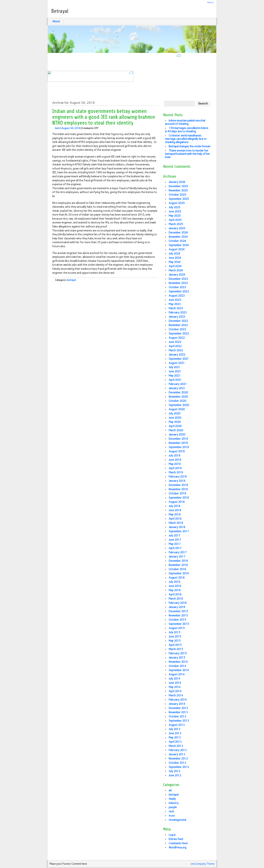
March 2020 (176, 430)
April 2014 (175, 691)
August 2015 (177, 628)
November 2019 (178, 443)
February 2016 (178, 603)
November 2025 (178, 190)
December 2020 (178, 392)
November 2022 (178, 325)
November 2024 (178, 237)
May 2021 (175, 376)
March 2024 (176, 270)
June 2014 (175, 683)
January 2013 (177, 754)
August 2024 (177, 249)
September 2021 (179, 359)
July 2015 (174, 632)
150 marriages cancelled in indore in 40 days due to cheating (187, 130)
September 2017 (179, 531)
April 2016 (175, 594)
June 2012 (175, 775)
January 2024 (177, 275)
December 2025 (178, 186)
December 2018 (178, 485)
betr (57, 128)
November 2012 (178, 759)
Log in (172, 835)
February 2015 (178, 653)
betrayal (71, 280)
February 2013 (178, 750)
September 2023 (179, 291)
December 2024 (178, 233)
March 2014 (176, 695)
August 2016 (177, 578)
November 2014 (178, 662)
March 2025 (176, 224)
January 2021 (177, 388)
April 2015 (175, 645)
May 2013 (175, 738)
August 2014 (177, 674)
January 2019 (177, 481)
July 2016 (174, 582)
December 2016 (178, 561)
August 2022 (177, 338)
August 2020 (177, 409)
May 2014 (175, 687)
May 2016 (175, 590)
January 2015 (177, 658)
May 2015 (175, 641)
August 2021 (177, 363)
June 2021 (175, 371)
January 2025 (177, 228)
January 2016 (177, 607)
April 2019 (175, 468)
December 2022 (178, 321)
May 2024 (175, 262)
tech (171, 811)
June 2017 (175, 540)
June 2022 (175, 342)
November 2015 (178, 616)
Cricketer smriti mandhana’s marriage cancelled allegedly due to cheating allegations (186, 139)
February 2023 (178, 313)
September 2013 (179, 721)
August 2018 (177, 502)
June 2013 (175, 733)
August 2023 (177, 296)
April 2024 (175, 266)
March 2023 (176, 308)
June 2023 (175, 300)
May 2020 (175, 422)
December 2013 (178, 708)
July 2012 (174, 771)
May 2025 (175, 216)
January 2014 (177, 704)
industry (174, 803)
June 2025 (175, 212)
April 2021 (175, 380)
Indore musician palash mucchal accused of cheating (185, 122)
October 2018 (177, 493)
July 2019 (174, 456)
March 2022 (176, 350)
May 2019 (175, 464)
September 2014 (179, 670)
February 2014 (178, 700)
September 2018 (179, 498)
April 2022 (175, 346)
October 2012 (177, 763)
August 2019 (177, 451)
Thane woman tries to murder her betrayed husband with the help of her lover (187, 154)
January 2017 (177, 557)
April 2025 (175, 220)
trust (172, 816)
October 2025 (177, 195)
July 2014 (174, 679)
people (173, 807)
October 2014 (177, 666)
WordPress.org (177, 848)
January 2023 (177, 317)
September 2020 (179, 405)
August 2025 (177, 203)
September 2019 (179, 447)
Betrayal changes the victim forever (190, 146)
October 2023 (177, 287)
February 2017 (178, 552)
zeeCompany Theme (202, 864)
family (172, 799)
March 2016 (176, 599)
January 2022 (177, 355)
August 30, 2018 (71, 128)
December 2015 (178, 611)
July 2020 (174, 414)
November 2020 (178, 397)
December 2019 (178, 439)
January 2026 (177, 182)
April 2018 (175, 519)
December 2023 (178, 279)
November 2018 (178, 489)
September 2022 (179, 334)
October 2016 (177, 569)
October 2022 (177, 329)
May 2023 (175, 304)
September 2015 (179, 624)
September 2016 (179, 573)
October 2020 (177, 401)
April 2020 (175, 426)
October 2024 (177, 241)
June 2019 (175, 460)
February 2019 (178, 477)
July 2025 (174, 207)
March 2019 (176, 472)
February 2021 (178, 384)
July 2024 (174, 254)
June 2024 (175, 258)
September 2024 (179, 245)
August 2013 (177, 725)
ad (170, 790)
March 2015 (176, 649)
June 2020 (175, 418)
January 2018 (177, 527)
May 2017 (175, 544)
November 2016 (178, 565)
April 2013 (175, 742)
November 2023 (178, 283)
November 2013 (178, 712)
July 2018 (174, 506)
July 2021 (174, 367)
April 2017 (175, 548)
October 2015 (177, 620)
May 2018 (175, 515)
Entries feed (176, 839)
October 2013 (177, 717)
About (210, 2)
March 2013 (176, 746)
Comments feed (178, 843)
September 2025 (179, 199)
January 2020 (177, 435)
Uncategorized (177, 820)
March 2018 (176, 523)
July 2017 (174, 536)
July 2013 (174, 729)
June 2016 (175, 586)
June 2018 (175, 510)
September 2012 (179, 767)
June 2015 (175, 637)
